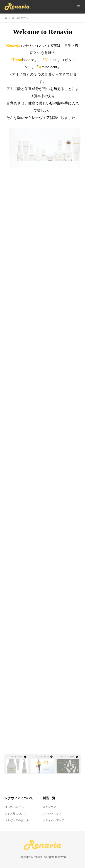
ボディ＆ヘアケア (53, 820)
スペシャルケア (52, 814)
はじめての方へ (14, 807)
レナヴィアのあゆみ (17, 820)
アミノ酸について (15, 814)
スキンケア (49, 807)
